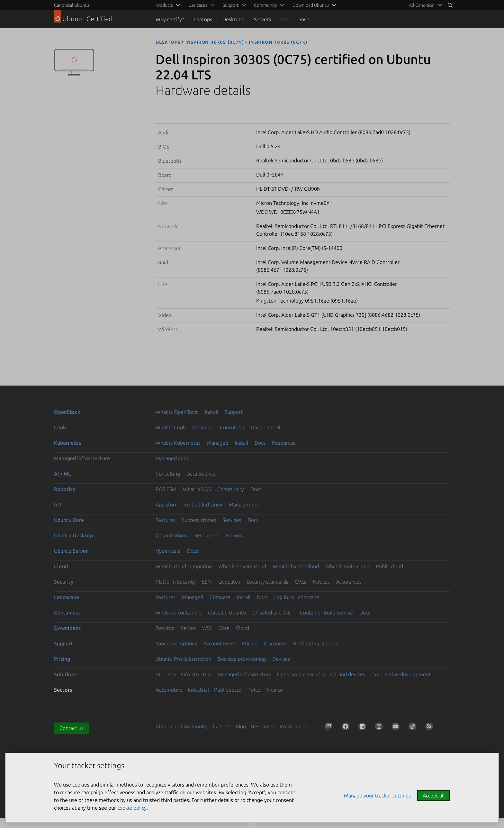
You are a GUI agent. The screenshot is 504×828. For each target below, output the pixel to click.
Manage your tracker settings (377, 796)
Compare (220, 597)
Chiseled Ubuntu (227, 613)
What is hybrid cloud (296, 566)
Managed (203, 427)
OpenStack (67, 412)
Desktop (165, 628)
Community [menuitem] (265, 5)
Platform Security (175, 582)
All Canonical (422, 5)
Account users (219, 643)
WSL (207, 628)
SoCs (304, 19)
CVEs (301, 582)
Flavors (234, 535)
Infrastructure (197, 674)
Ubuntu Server (71, 551)
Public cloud (389, 566)
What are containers (179, 613)
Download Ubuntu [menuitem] (311, 5)
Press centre (294, 726)
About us (166, 726)
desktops (168, 42)
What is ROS (197, 489)
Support (234, 412)
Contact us (72, 728)
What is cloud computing (184, 566)
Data (171, 674)
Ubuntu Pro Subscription (183, 659)
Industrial (198, 690)
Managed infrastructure (82, 458)
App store (167, 505)
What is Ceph (171, 427)
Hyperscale (168, 551)
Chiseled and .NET (273, 613)
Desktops (233, 19)
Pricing (250, 643)
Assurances (349, 582)
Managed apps (172, 458)
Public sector (229, 690)
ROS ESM (166, 489)
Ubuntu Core (69, 520)
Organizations (171, 535)
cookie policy (132, 808)
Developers (207, 535)
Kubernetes (67, 443)
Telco (254, 690)
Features (166, 520)
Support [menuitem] (231, 5)
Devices (281, 659)
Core (224, 628)
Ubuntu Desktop (73, 535)
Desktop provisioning (242, 659)
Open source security (301, 674)
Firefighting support (315, 643)
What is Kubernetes (178, 443)
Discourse (275, 643)
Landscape (67, 597)
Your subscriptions (176, 643)
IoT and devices (348, 674)
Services (232, 520)
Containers (67, 613)
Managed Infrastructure (245, 674)
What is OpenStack (177, 412)
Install (212, 412)
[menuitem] (424, 5)
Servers (262, 19)
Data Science (201, 474)
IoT (285, 19)
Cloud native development (401, 674)
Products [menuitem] (164, 5)
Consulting (232, 427)
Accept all (434, 796)
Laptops (203, 19)
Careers (222, 726)
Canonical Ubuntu (72, 5)
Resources (284, 443)
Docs (256, 427)
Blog (241, 726)
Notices (321, 582)
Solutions (65, 674)
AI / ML (63, 474)
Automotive (169, 690)
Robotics (64, 489)
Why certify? (170, 19)
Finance (274, 690)
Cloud (61, 566)
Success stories (199, 520)
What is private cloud (242, 566)
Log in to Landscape (297, 597)
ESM (207, 582)
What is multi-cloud (347, 566)
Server (188, 628)
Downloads (67, 628)
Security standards (267, 582)
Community (231, 489)
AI (158, 674)
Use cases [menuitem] (198, 5)
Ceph (60, 427)
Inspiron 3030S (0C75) (215, 42)
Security (64, 582)
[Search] (450, 5)
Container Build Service (326, 613)
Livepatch (229, 582)
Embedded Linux (203, 505)
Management (244, 505)
